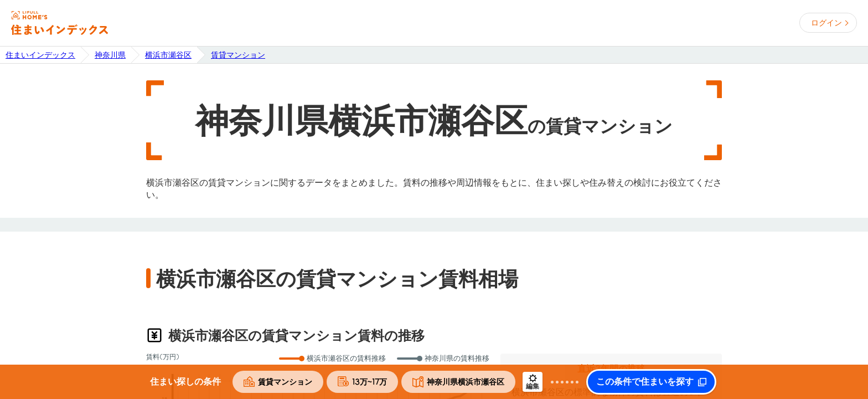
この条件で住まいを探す (645, 382)
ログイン (826, 23)
